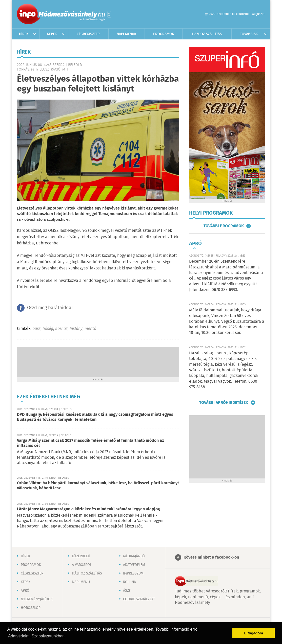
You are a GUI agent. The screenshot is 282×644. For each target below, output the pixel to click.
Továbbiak (249, 34)
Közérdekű (81, 556)
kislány (76, 329)
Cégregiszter (88, 34)
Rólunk (130, 582)
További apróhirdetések (224, 403)
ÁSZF (127, 591)
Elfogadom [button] (254, 633)
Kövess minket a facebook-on (211, 557)
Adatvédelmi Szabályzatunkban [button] (36, 636)
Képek (52, 34)
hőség (48, 329)
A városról (82, 565)
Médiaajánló (134, 556)
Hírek (24, 34)
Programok (164, 34)
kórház (61, 329)
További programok (224, 226)
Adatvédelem (134, 565)
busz (36, 329)
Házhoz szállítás (207, 34)
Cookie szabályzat (139, 599)
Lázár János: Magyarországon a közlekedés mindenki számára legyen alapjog (88, 509)
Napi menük (127, 34)
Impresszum (133, 573)
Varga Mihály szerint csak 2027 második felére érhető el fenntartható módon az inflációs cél (90, 443)
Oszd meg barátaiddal (50, 308)
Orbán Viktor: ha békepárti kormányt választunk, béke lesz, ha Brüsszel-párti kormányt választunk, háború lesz (98, 486)
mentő (90, 329)
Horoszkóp (31, 608)
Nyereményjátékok (37, 599)
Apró (25, 591)
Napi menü (81, 582)
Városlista (109, 14)
